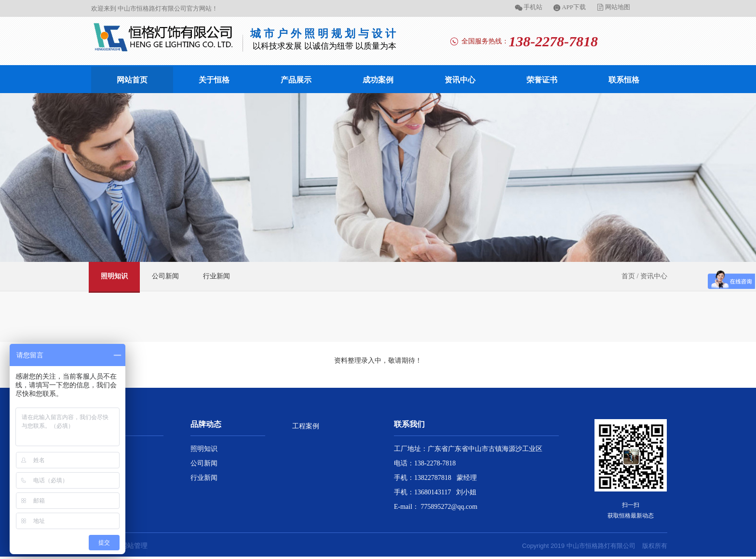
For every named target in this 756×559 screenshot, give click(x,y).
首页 (628, 276)
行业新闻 (216, 276)
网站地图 (618, 7)
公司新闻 (165, 276)
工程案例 (306, 426)
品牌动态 (206, 424)
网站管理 (134, 546)
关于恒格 (214, 80)
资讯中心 (460, 80)
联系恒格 (624, 80)
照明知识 (114, 276)
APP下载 (574, 7)
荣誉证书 (542, 80)
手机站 (533, 7)
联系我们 (409, 424)
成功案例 (378, 80)
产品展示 (296, 80)
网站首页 (132, 80)
